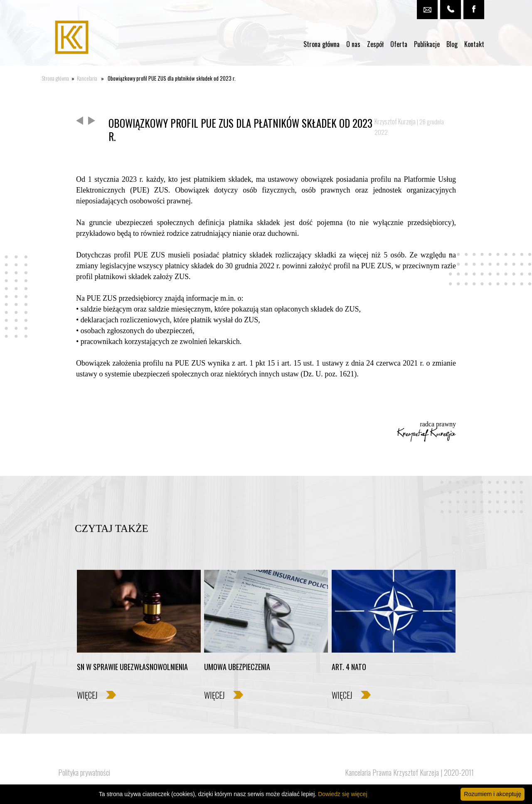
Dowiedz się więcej (342, 794)
